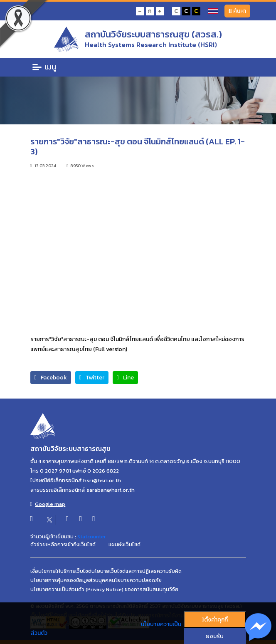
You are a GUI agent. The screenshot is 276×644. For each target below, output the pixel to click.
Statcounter (91, 537)
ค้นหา (237, 11)
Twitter (92, 378)
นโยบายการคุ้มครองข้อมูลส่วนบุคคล (71, 580)
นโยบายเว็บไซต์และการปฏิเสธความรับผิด (137, 571)
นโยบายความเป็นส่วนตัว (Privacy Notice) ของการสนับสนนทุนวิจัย (104, 590)
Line (125, 378)
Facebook (51, 378)
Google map (48, 504)
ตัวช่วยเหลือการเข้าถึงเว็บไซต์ (63, 545)
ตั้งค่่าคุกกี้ (214, 620)
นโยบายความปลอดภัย (137, 580)
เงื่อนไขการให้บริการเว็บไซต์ (61, 571)
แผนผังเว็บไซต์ (124, 545)
